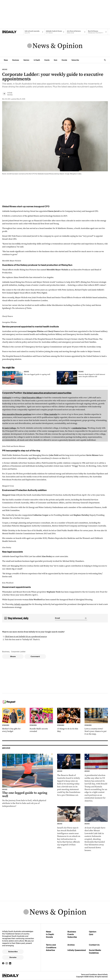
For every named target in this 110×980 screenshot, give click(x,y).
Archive (71, 945)
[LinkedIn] (10, 963)
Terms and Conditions (89, 974)
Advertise (50, 950)
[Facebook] (3, 963)
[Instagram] (7, 963)
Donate (13, 957)
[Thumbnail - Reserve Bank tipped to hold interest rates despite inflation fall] (82, 378)
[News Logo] (55, 46)
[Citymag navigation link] (55, 32)
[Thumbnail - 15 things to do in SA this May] (69, 720)
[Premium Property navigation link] (97, 32)
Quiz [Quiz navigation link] (55, 60)
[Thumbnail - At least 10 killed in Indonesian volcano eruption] (96, 829)
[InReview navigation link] (76, 32)
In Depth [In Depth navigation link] (37, 60)
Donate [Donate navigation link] (64, 60)
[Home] (13, 32)
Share (13, 657)
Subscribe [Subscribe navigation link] (75, 60)
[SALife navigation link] (34, 32)
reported (21, 604)
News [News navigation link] (6, 60)
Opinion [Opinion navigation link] (26, 60)
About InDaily (103, 974)
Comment (35, 657)
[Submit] (85, 618)
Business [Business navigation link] (16, 60)
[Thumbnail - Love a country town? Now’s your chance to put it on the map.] (96, 722)
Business (6, 652)
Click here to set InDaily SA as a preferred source (26, 636)
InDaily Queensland (77, 950)
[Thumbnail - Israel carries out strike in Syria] (69, 828)
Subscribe (13, 952)
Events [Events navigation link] (47, 60)
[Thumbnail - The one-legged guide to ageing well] (28, 378)
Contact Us (94, 945)
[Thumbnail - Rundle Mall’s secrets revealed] (41, 720)
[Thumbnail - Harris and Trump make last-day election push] (96, 778)
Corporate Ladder (18, 652)
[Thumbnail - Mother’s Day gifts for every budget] (14, 720)
